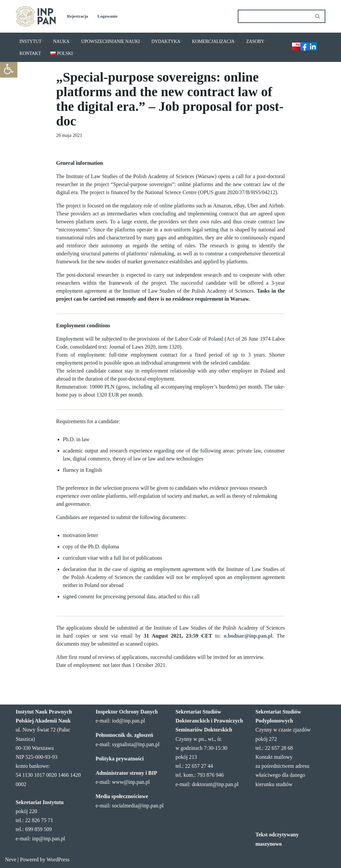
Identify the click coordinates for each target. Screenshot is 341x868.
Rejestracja (78, 16)
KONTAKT (30, 53)
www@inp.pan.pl (131, 782)
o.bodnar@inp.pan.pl (248, 636)
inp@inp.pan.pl (48, 839)
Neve (11, 860)
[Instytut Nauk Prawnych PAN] (36, 16)
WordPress (58, 860)
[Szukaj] (274, 16)
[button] (9, 69)
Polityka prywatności (120, 759)
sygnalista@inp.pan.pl (136, 744)
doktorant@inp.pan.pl (215, 784)
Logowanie (108, 16)
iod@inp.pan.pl (128, 721)
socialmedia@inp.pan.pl (138, 806)
